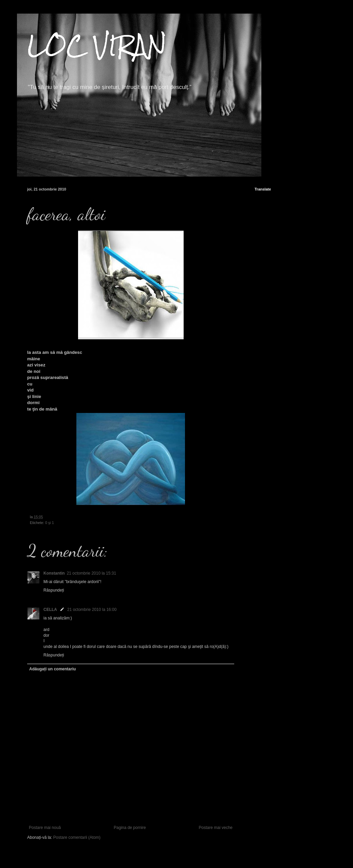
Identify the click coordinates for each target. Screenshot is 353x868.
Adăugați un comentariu (52, 669)
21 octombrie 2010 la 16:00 (92, 610)
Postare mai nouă (45, 828)
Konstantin (54, 573)
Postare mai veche (216, 828)
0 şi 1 (50, 523)
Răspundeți (54, 590)
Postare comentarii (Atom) (77, 837)
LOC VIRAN (97, 45)
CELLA (50, 610)
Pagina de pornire (130, 828)
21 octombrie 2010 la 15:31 (91, 573)
